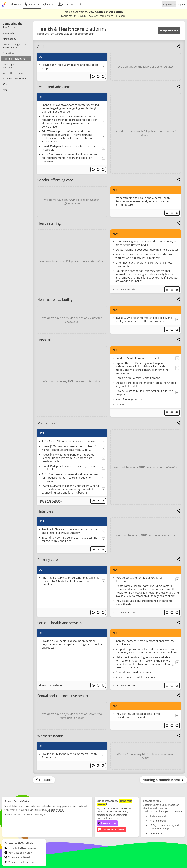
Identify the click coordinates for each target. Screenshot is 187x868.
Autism (43, 47)
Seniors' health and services (60, 623)
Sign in (182, 5)
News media (156, 833)
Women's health (50, 736)
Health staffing (49, 223)
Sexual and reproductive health (63, 696)
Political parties (157, 821)
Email (22, 848)
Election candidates (160, 816)
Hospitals (45, 340)
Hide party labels (169, 31)
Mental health (48, 423)
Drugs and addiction (54, 87)
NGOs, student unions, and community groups (164, 827)
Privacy (8, 815)
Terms (17, 815)
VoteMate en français (34, 815)
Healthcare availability (55, 300)
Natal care (45, 511)
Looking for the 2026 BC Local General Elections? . (94, 16)
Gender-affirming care (55, 180)
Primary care (47, 560)
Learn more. (56, 810)
